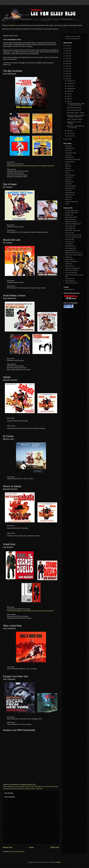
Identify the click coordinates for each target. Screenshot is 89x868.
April (69, 101)
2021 (67, 58)
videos (67, 199)
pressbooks (68, 188)
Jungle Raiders (69, 246)
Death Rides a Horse (40, 787)
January (70, 136)
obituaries (68, 182)
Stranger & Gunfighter (71, 268)
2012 (67, 139)
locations (68, 177)
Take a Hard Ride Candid (74, 108)
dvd (66, 164)
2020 (67, 61)
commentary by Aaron (71, 159)
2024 (67, 51)
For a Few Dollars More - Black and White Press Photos (76, 104)
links (66, 173)
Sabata (33, 789)
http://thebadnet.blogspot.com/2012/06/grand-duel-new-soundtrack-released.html (30, 611)
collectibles (68, 157)
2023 (67, 53)
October (70, 86)
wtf (66, 204)
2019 (67, 63)
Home (31, 847)
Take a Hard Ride (70, 270)
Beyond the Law (12, 787)
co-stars (67, 155)
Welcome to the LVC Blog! (73, 36)
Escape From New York (72, 235)
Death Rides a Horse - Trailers (75, 113)
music (67, 179)
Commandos (69, 226)
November (70, 83)
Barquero (68, 215)
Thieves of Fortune (70, 283)
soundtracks (39, 789)
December (70, 81)
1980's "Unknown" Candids (74, 119)
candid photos (69, 153)
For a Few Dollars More (72, 237)
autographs (68, 148)
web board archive (70, 202)
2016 (67, 71)
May (68, 99)
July (68, 94)
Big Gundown (21, 787)
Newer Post (8, 847)
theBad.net (12, 25)
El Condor (50, 787)
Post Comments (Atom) (18, 851)
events (67, 168)
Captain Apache (70, 222)
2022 (67, 56)
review (67, 190)
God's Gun (68, 239)
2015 (67, 74)
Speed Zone (69, 266)
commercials (69, 162)
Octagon (68, 257)
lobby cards (68, 175)
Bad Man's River (70, 213)
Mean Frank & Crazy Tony (73, 255)
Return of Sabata (25, 789)
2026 (67, 46)
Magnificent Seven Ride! (72, 253)
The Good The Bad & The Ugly (74, 275)
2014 (67, 76)
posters (67, 184)
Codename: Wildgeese (72, 224)
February (70, 133)
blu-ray (67, 151)
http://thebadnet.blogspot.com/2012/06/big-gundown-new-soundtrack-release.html (31, 166)
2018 (67, 66)
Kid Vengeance (69, 248)
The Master (68, 279)
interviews (68, 170)
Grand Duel (16, 789)
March (69, 131)
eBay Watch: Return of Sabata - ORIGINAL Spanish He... (76, 116)
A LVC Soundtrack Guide (74, 110)
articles (67, 146)
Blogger (58, 862)
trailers (67, 197)
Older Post (55, 847)
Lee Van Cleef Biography (72, 39)
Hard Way (68, 244)
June (69, 96)
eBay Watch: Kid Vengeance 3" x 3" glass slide (76, 127)
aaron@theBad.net (15, 784)
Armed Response (70, 211)
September (70, 89)
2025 (67, 48)
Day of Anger (30, 787)
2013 (67, 79)
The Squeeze (69, 281)
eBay (67, 166)
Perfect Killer (69, 259)
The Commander (70, 273)
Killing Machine (69, 250)
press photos (69, 186)
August (69, 91)
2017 (67, 69)
